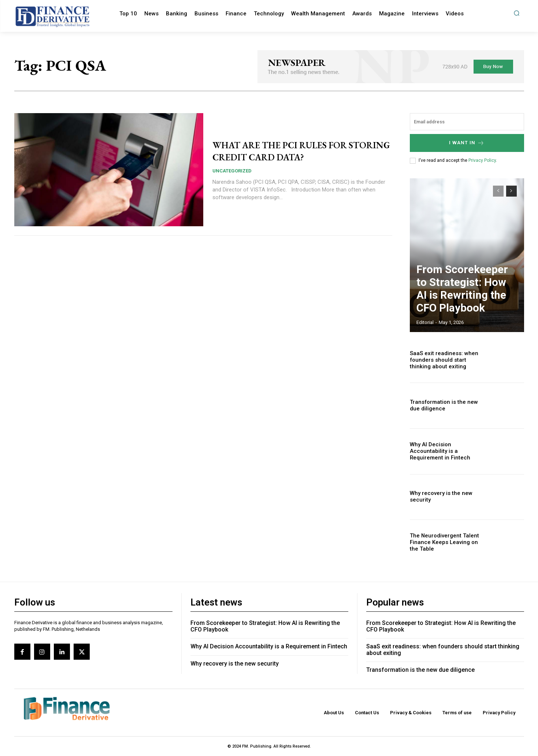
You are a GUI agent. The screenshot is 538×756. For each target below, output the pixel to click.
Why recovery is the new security (438, 497)
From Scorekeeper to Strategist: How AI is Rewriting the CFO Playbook (463, 301)
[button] (517, 13)
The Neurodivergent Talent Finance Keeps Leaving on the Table (445, 543)
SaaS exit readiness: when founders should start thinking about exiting (446, 360)
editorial (425, 322)
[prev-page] (498, 191)
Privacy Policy (482, 160)
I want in (467, 143)
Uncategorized (232, 171)
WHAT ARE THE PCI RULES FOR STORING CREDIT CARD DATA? (296, 150)
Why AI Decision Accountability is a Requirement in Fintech (446, 451)
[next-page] (511, 191)
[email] (467, 122)
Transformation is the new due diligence (420, 670)
